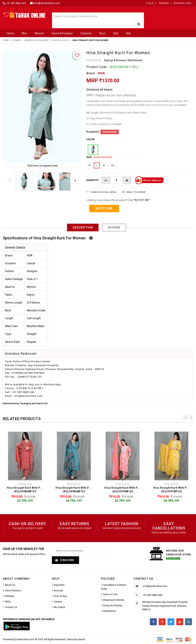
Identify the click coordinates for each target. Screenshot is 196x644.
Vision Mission (13, 591)
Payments (59, 585)
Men (24, 33)
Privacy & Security (112, 606)
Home (10, 33)
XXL (113, 165)
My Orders (59, 608)
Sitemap (9, 596)
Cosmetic (86, 33)
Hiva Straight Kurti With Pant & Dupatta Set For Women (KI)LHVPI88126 (124, 490)
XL (104, 165)
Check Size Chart (103, 157)
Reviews (114, 227)
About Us (10, 585)
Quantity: (93, 180)
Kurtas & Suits (60, 40)
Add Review (135, 60)
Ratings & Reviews (115, 60)
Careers (58, 602)
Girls (116, 33)
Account (58, 591)
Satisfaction (109, 611)
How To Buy (60, 596)
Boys (102, 33)
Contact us (143, 579)
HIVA (101, 73)
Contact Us (11, 608)
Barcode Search (77, 640)
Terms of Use (110, 595)
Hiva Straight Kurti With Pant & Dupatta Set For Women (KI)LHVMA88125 (26, 490)
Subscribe (67, 561)
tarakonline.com (26, 640)
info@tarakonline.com (47, 3)
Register (164, 3)
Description (83, 227)
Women (39, 33)
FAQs (8, 602)
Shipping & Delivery (114, 600)
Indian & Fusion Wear (36, 40)
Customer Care (182, 3)
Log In (150, 3)
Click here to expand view (43, 166)
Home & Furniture (62, 33)
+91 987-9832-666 (16, 3)
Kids (128, 33)
